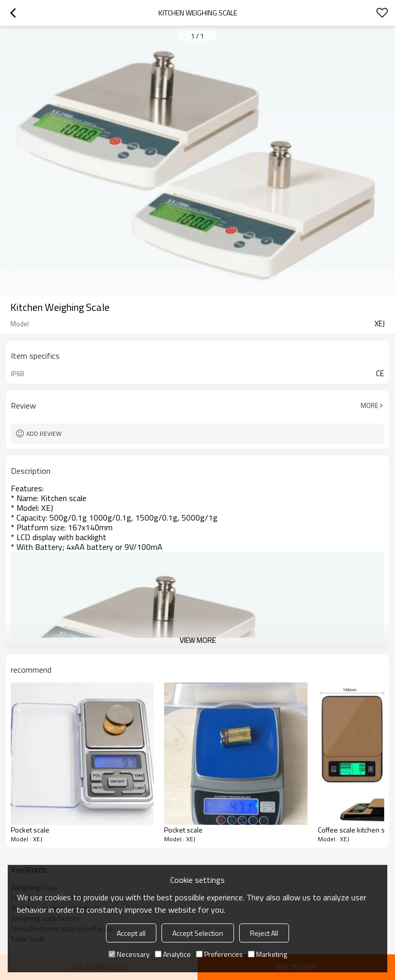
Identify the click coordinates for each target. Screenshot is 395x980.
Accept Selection (198, 933)
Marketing (267, 954)
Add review (44, 433)
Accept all (131, 933)
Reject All (264, 933)
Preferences (219, 954)
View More (197, 640)
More (370, 405)
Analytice (173, 954)
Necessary (129, 954)
